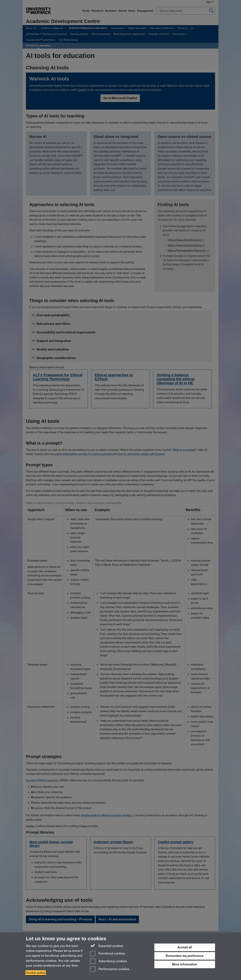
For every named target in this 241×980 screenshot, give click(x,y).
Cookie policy (36, 973)
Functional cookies (108, 954)
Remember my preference (185, 956)
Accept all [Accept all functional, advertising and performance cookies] (185, 947)
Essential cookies (107, 946)
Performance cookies (110, 969)
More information (185, 964)
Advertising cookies (108, 961)
